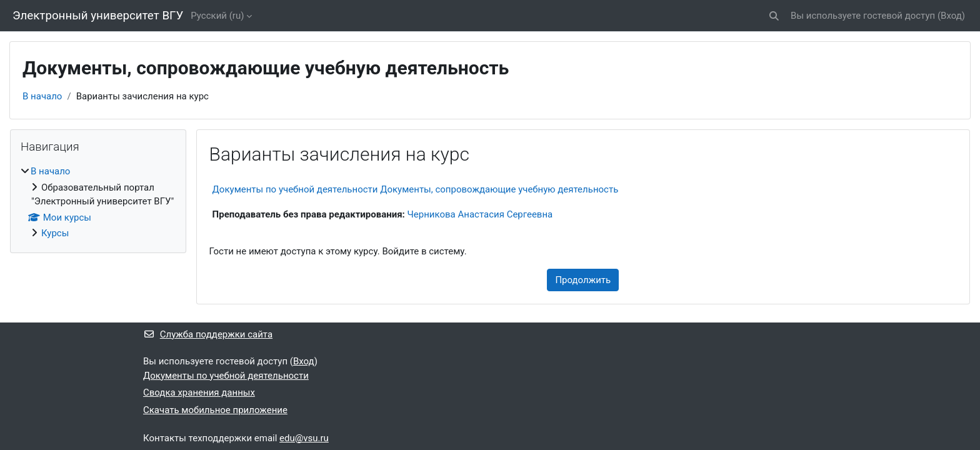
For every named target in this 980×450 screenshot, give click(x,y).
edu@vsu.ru (304, 438)
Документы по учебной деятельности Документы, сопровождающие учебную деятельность (416, 189)
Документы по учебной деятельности (226, 376)
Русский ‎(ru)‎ (217, 16)
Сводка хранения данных (199, 392)
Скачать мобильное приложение (215, 410)
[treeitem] (98, 202)
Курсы (55, 233)
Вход (951, 16)
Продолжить (583, 280)
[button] (774, 16)
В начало (42, 96)
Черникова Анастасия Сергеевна (480, 214)
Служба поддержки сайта (208, 334)
